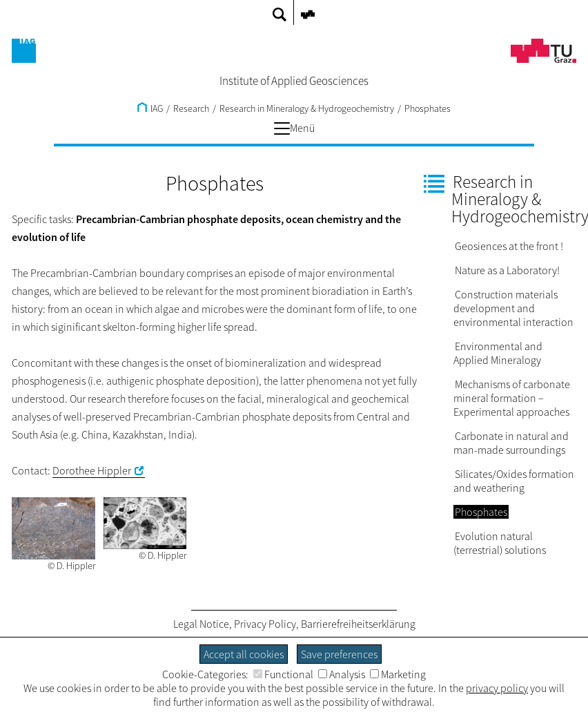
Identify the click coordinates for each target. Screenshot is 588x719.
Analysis (342, 674)
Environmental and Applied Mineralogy (498, 353)
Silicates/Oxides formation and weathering (514, 481)
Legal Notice (201, 624)
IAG (150, 108)
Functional (283, 674)
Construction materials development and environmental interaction (513, 308)
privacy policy (497, 688)
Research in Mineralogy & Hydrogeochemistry (307, 108)
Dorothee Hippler (92, 470)
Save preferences (339, 654)
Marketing (398, 674)
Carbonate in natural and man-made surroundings (511, 443)
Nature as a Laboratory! (507, 270)
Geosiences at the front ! (509, 246)
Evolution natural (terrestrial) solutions (500, 543)
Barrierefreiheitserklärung (358, 624)
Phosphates (428, 108)
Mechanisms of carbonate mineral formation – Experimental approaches (512, 398)
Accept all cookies (244, 654)
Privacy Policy (265, 624)
